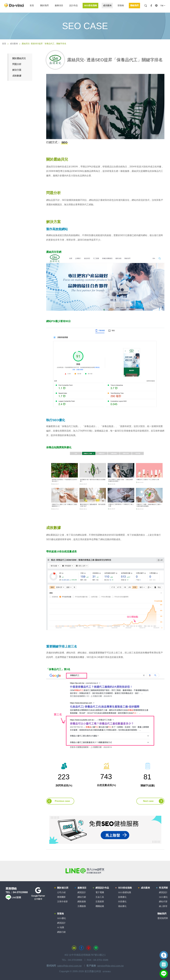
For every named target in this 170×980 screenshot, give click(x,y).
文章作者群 (62, 902)
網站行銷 (82, 897)
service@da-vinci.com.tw (110, 966)
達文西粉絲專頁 (81, 948)
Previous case (62, 801)
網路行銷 (61, 932)
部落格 (60, 914)
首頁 (4, 44)
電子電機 (100, 892)
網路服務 (82, 902)
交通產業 (100, 902)
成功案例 (14, 44)
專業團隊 (61, 897)
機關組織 (100, 906)
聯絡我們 (162, 914)
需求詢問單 (163, 918)
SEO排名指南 (125, 888)
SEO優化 (163, 897)
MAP (89, 948)
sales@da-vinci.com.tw (69, 966)
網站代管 (163, 902)
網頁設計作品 (102, 888)
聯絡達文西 (74, 948)
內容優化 (122, 902)
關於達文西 (63, 888)
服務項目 (82, 888)
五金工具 (100, 897)
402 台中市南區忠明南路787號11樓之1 (85, 955)
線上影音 (163, 906)
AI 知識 (61, 927)
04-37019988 (20, 892)
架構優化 (122, 897)
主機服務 (82, 906)
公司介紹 (61, 892)
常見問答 (163, 888)
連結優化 (122, 906)
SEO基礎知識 (124, 892)
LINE (156, 6)
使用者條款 (107, 972)
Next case (148, 801)
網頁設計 (82, 892)
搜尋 (146, 6)
